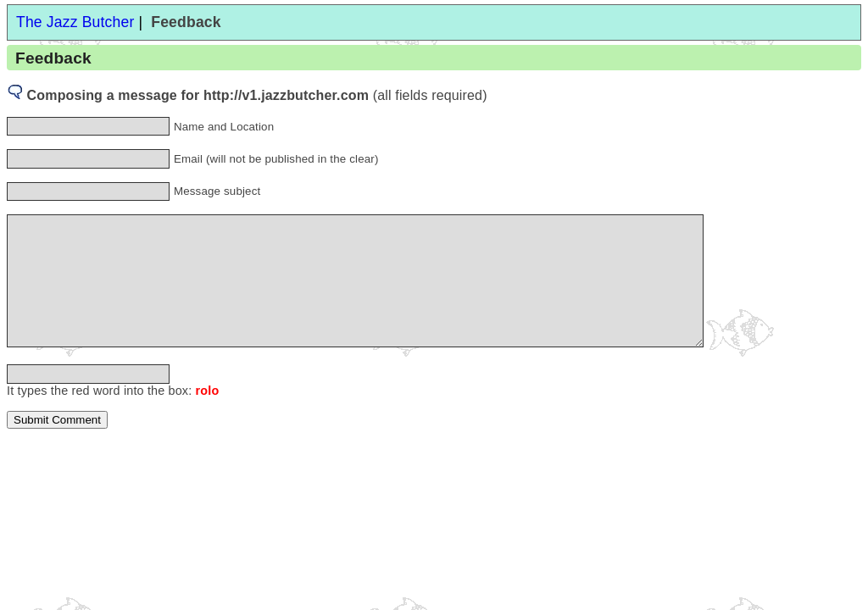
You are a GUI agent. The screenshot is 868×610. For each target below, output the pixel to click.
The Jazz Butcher (75, 22)
